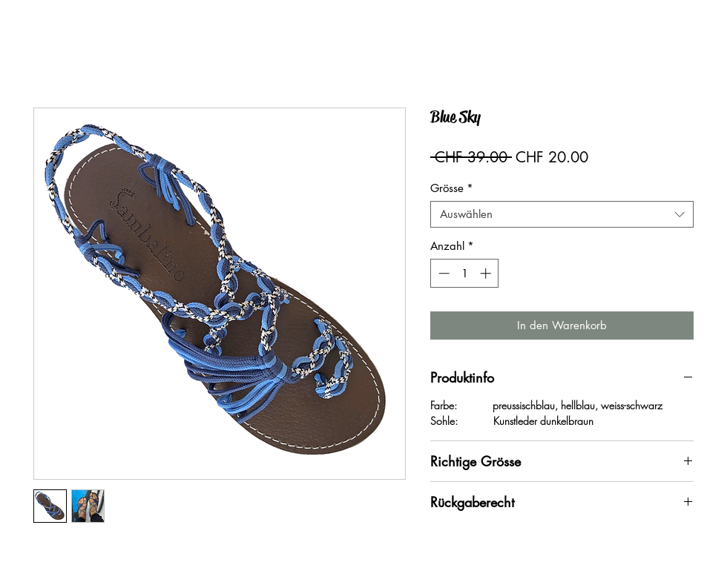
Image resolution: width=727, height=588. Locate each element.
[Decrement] (443, 273)
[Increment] (487, 273)
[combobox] (562, 214)
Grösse (452, 188)
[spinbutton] (465, 273)
